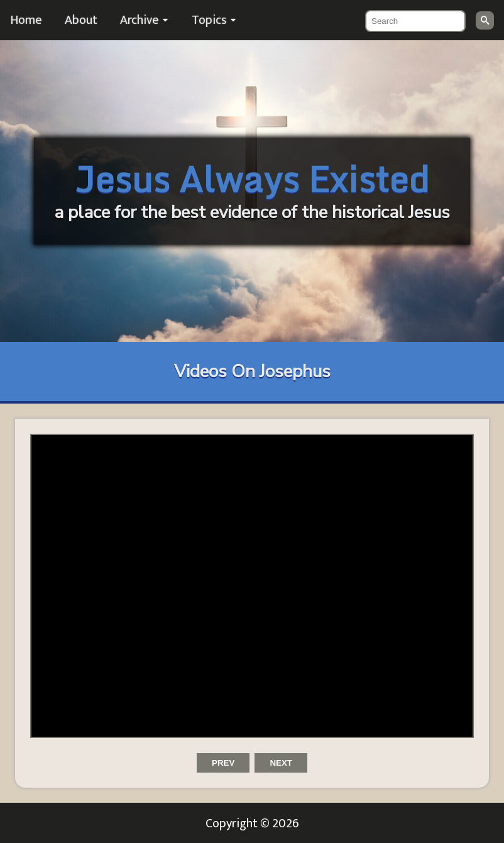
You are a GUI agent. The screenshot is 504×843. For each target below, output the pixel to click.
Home (26, 20)
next (281, 763)
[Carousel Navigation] (252, 770)
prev (223, 763)
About (81, 20)
